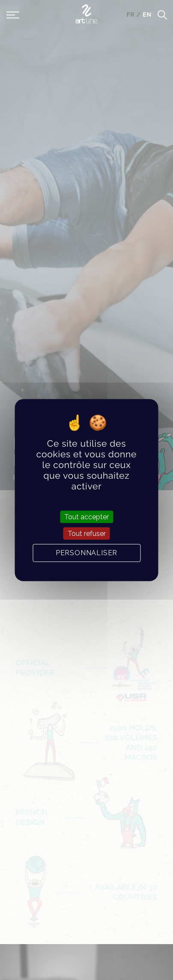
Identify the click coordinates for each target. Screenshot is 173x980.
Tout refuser (87, 534)
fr (131, 15)
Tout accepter (86, 516)
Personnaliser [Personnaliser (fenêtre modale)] (86, 553)
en (147, 15)
